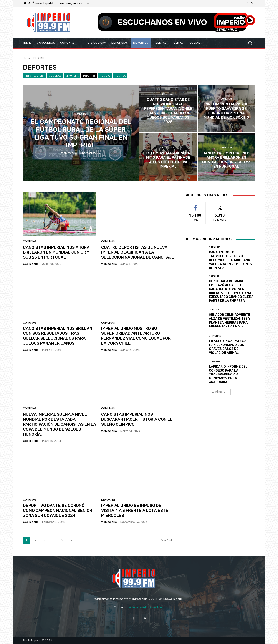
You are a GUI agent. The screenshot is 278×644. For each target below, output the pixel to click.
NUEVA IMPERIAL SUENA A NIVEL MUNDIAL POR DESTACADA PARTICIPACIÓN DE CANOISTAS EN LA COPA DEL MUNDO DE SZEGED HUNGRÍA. (60, 424)
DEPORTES (89, 76)
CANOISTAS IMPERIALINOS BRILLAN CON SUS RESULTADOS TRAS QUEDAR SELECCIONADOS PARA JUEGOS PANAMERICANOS (58, 336)
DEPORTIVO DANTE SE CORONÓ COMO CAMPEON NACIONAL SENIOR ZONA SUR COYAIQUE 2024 (58, 510)
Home (27, 58)
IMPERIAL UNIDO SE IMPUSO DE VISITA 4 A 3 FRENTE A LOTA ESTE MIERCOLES (135, 510)
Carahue (215, 247)
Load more (220, 392)
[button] (250, 43)
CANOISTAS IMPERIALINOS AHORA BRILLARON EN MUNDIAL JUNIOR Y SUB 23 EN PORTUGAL (56, 252)
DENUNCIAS (72, 76)
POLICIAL (105, 76)
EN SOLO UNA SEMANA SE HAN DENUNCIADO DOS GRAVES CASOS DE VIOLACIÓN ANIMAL (229, 347)
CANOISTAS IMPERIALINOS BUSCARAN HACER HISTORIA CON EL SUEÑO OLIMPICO (137, 419)
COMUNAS (55, 76)
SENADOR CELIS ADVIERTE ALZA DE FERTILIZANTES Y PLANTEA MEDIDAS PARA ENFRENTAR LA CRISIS (230, 320)
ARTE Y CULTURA (35, 76)
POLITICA (120, 76)
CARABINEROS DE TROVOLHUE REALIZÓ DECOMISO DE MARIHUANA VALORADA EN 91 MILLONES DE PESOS (230, 260)
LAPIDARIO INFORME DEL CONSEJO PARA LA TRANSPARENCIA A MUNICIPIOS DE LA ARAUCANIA (228, 374)
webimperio (31, 264)
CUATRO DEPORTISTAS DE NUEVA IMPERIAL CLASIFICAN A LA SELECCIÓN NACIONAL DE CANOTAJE (138, 252)
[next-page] (71, 540)
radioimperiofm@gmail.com (146, 607)
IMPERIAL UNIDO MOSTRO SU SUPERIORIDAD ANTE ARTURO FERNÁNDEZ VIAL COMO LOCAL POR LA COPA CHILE (136, 336)
